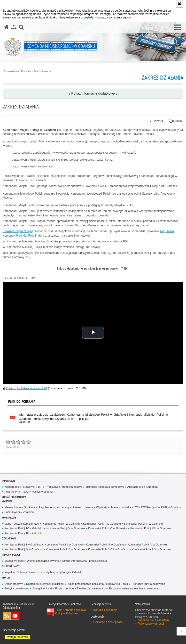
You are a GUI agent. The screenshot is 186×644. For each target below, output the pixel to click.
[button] (178, 28)
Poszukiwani (12, 512)
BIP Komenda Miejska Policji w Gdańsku (70, 612)
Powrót (156, 121)
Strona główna (11, 71)
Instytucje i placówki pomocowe (105, 487)
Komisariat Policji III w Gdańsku (143, 524)
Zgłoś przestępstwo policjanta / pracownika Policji (98, 584)
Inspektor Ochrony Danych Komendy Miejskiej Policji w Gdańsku (44, 572)
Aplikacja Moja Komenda (143, 487)
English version (64, 588)
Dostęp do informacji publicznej (45, 584)
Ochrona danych (12, 566)
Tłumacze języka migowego (148, 584)
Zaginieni (29, 512)
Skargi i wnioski (42, 588)
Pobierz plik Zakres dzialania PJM (27, 388)
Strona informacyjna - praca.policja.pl (85, 561)
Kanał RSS (7, 616)
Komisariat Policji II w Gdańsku (102, 524)
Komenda (26, 71)
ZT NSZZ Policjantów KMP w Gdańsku (158, 507)
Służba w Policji (14, 561)
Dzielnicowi (9, 538)
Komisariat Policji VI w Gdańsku (108, 528)
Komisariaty (9, 517)
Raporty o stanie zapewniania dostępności (135, 588)
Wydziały (102, 507)
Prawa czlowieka (121, 507)
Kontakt (7, 578)
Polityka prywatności (17, 588)
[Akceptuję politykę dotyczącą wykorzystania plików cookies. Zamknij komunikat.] (179, 4)
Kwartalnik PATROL (16, 492)
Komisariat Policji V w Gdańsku (66, 528)
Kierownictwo (12, 507)
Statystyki (29, 487)
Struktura (30, 507)
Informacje (8, 481)
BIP (40, 487)
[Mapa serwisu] (14, 27)
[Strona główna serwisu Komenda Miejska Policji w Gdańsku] (6, 27)
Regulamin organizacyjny (54, 507)
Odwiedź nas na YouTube (15, 616)
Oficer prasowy (14, 584)
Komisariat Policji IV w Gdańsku (24, 528)
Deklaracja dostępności (91, 588)
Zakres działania (42, 71)
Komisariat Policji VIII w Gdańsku (151, 528)
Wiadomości (12, 487)
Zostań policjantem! (14, 497)
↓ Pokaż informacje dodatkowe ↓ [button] (93, 93)
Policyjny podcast (43, 492)
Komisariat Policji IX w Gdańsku (24, 533)
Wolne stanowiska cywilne (43, 561)
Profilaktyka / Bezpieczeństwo (64, 487)
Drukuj (175, 121)
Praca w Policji (11, 555)
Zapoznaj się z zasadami (153, 620)
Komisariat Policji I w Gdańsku (61, 524)
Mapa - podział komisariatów (22, 524)
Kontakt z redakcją (105, 610)
